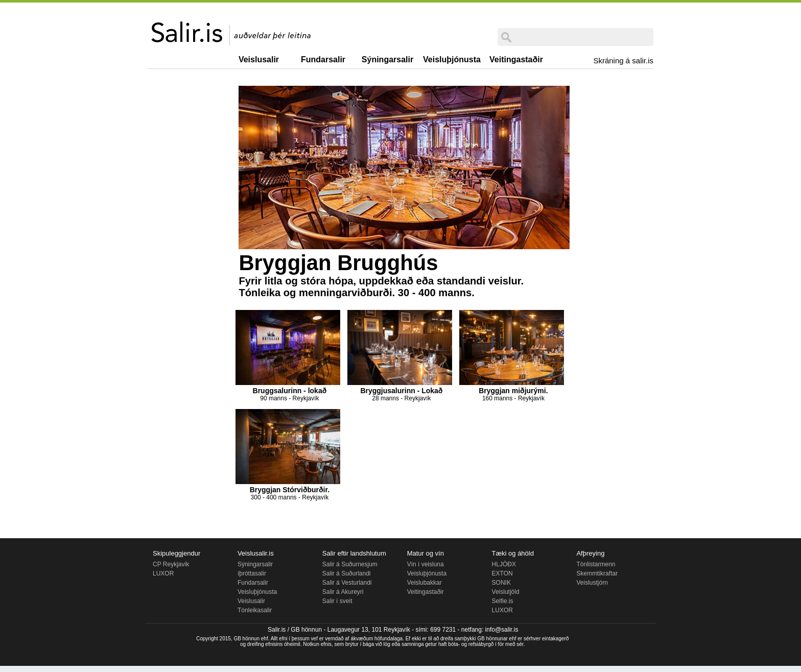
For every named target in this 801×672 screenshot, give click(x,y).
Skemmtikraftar (597, 573)
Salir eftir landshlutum (354, 553)
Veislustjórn (592, 583)
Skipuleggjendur (176, 553)
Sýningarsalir (387, 59)
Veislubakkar (425, 583)
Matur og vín (426, 553)
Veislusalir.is (256, 553)
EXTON (502, 573)
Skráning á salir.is (623, 61)
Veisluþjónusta (452, 59)
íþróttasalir (252, 573)
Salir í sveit (337, 601)
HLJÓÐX (504, 564)
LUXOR (163, 573)
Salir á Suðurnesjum (350, 564)
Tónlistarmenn (596, 564)
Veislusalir (259, 59)
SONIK (501, 583)
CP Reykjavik (171, 564)
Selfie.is (503, 601)
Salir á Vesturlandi (347, 583)
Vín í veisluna (426, 564)
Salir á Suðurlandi (347, 573)
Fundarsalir (323, 59)
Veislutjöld (506, 592)
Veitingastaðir (516, 59)
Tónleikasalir (255, 610)
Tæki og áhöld (513, 553)
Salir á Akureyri (343, 592)
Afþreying (590, 553)
